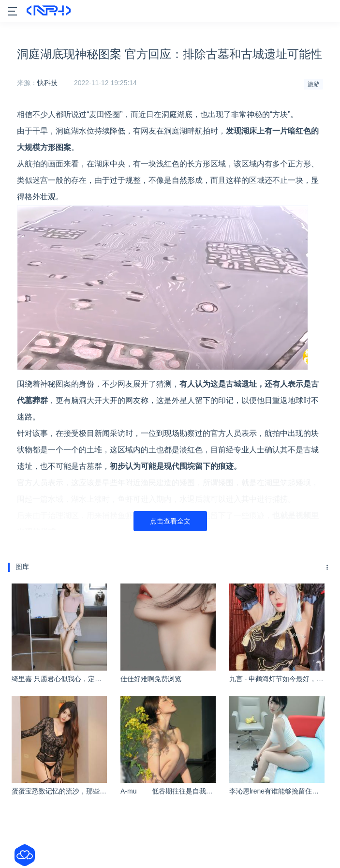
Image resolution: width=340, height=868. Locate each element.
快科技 (47, 83)
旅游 (313, 84)
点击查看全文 (170, 521)
